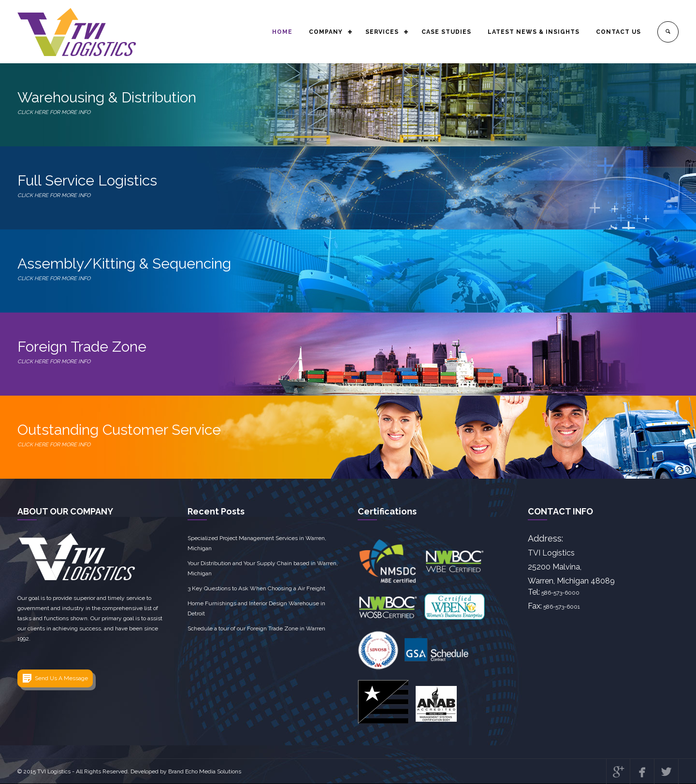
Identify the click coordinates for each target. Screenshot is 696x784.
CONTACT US (618, 32)
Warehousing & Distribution (348, 103)
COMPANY (326, 32)
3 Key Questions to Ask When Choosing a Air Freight (256, 588)
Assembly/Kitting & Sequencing (348, 269)
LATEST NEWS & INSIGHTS (534, 32)
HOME (282, 32)
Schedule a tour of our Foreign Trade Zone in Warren (256, 628)
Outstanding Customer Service (348, 435)
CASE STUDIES (446, 32)
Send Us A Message (61, 678)
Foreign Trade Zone (348, 352)
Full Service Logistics (348, 186)
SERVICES (382, 32)
